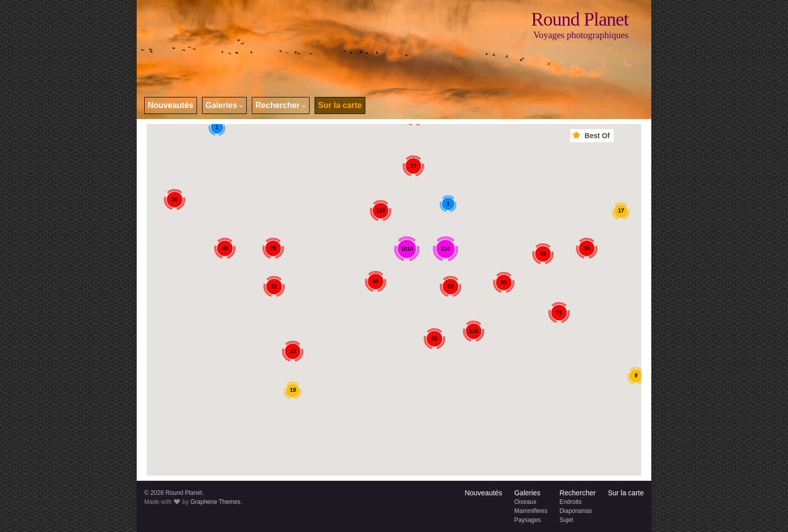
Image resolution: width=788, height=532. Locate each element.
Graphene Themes (216, 502)
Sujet (566, 520)
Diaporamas (576, 511)
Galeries (225, 105)
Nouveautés (171, 105)
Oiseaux (525, 502)
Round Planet (580, 19)
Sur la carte (340, 105)
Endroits (570, 502)
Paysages (527, 520)
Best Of (592, 135)
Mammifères (531, 511)
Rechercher (281, 105)
